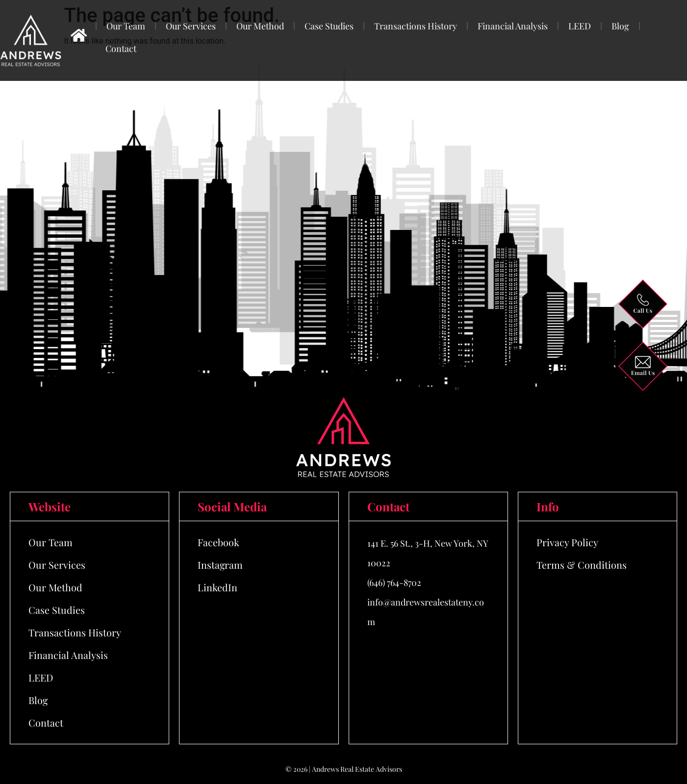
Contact (121, 49)
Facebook (218, 542)
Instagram (220, 565)
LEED (580, 26)
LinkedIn (217, 587)
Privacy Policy (567, 542)
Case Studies (329, 26)
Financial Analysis (513, 26)
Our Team (126, 26)
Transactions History (416, 26)
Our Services (191, 26)
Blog (620, 26)
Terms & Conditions (582, 565)
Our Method (260, 26)
